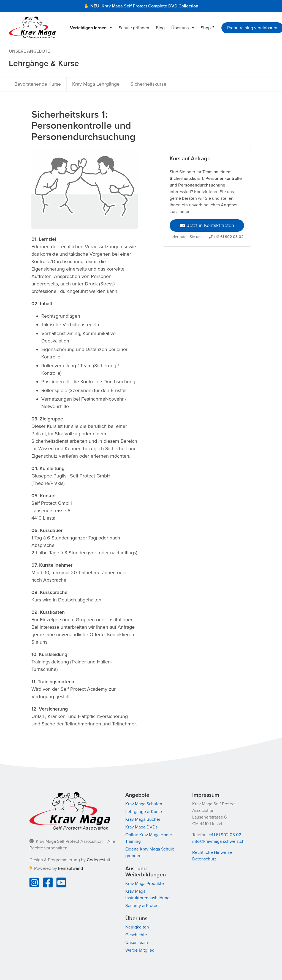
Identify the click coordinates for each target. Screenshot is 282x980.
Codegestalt (98, 860)
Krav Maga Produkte (145, 884)
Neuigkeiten (137, 927)
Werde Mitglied (140, 950)
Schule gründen (134, 28)
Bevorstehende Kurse (38, 84)
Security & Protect (143, 906)
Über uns (180, 28)
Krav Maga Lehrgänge (96, 84)
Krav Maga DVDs (141, 827)
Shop (206, 28)
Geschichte (136, 935)
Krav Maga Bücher (143, 819)
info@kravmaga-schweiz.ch (218, 841)
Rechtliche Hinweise (212, 852)
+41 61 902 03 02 (229, 237)
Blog (160, 28)
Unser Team (137, 943)
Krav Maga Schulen (144, 804)
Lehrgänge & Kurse (144, 812)
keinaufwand (70, 868)
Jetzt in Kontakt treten (207, 225)
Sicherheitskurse (148, 84)
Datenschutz (204, 859)
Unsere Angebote (29, 51)
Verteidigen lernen (88, 28)
